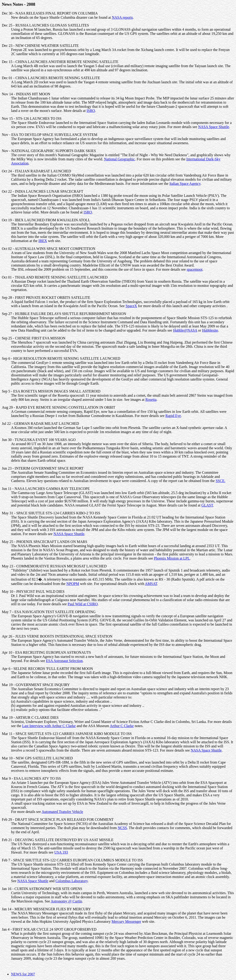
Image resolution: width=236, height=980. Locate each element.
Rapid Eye (173, 416)
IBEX (43, 241)
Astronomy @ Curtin (66, 901)
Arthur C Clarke (122, 726)
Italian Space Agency (185, 184)
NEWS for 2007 (23, 974)
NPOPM (73, 584)
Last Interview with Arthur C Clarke (49, 726)
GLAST (207, 505)
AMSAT (151, 584)
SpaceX (131, 306)
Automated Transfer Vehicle (62, 812)
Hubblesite (210, 330)
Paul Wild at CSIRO (83, 604)
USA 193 (61, 852)
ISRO (91, 111)
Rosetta (151, 400)
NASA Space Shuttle (214, 127)
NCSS (122, 828)
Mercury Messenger (126, 922)
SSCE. (221, 481)
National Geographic (119, 159)
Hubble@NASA (185, 330)
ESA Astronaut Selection (64, 661)
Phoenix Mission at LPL (172, 558)
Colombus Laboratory (71, 881)
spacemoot (195, 269)
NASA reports (122, 17)
